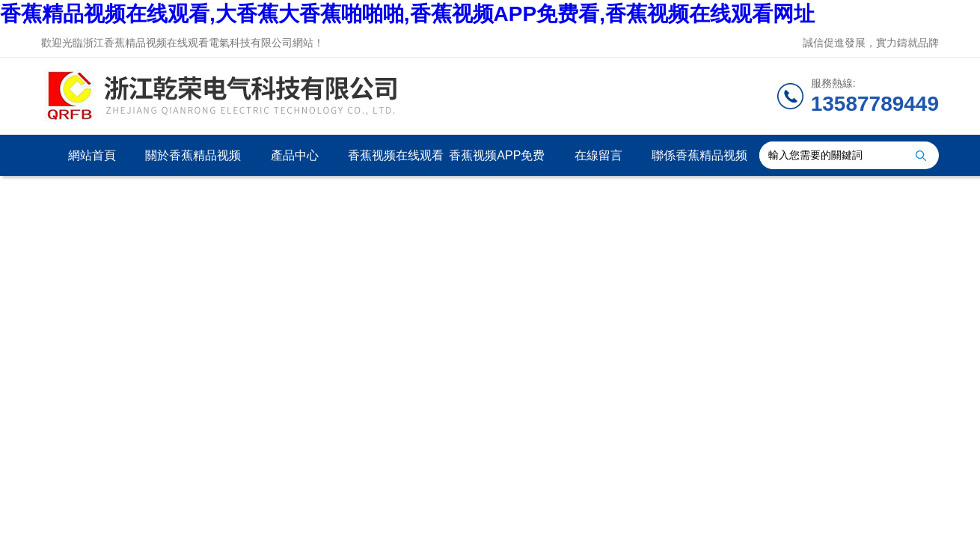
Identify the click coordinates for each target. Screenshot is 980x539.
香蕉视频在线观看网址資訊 (396, 162)
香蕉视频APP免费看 (497, 162)
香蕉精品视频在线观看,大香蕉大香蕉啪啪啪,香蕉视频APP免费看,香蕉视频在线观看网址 (407, 14)
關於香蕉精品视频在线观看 (193, 162)
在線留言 (598, 155)
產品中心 (295, 155)
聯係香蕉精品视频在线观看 (699, 162)
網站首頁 (92, 155)
